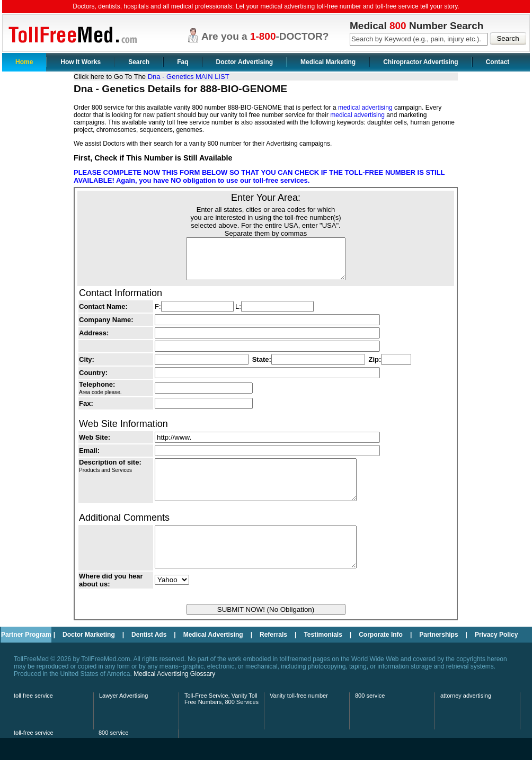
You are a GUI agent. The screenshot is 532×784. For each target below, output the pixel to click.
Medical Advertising (213, 658)
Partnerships (438, 658)
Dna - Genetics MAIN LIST (189, 77)
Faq (183, 62)
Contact (498, 62)
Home (24, 62)
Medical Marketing (328, 62)
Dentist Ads (149, 658)
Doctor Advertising (245, 62)
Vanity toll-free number (299, 719)
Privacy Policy (496, 658)
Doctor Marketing (89, 658)
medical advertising (365, 108)
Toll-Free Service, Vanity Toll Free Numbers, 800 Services (221, 723)
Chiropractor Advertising (421, 62)
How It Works (81, 62)
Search (139, 62)
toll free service (33, 719)
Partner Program (26, 658)
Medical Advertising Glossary (174, 698)
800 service (370, 719)
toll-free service (34, 756)
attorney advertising (466, 719)
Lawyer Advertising (123, 719)
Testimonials (323, 658)
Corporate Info (381, 658)
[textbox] (419, 39)
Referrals (273, 658)
